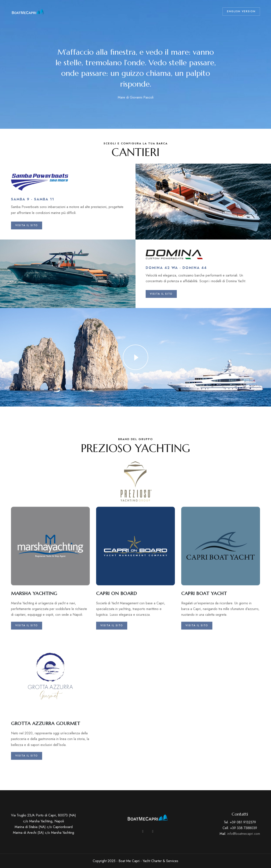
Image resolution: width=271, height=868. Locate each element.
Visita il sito (27, 686)
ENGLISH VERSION (241, 11)
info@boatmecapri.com (244, 834)
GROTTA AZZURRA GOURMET (46, 784)
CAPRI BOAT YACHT (204, 654)
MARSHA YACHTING (34, 654)
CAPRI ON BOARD (116, 654)
